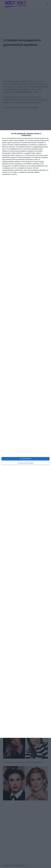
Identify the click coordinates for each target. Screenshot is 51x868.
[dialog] (25, 434)
